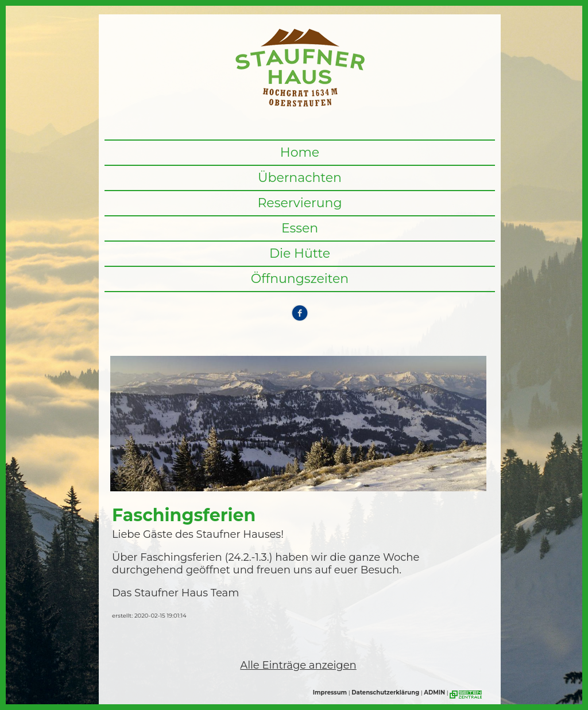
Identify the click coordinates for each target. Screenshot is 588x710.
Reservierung (299, 203)
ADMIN (434, 692)
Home (300, 152)
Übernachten (300, 178)
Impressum (330, 692)
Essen (300, 228)
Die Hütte (300, 253)
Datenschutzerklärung (385, 692)
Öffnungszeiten (300, 279)
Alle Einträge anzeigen (298, 665)
